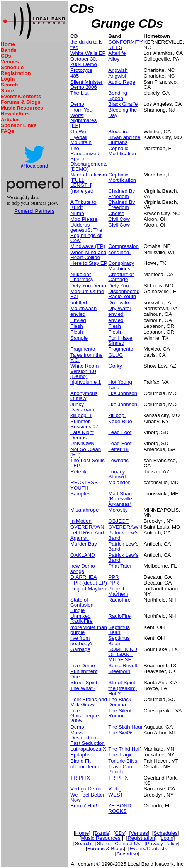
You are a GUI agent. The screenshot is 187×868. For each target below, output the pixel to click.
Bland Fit (81, 761)
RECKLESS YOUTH (84, 485)
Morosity (118, 510)
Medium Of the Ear (87, 294)
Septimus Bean (119, 630)
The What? (83, 688)
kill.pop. (117, 415)
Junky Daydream (82, 407)
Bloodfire (118, 131)
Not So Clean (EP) (86, 452)
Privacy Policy (162, 843)
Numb (77, 213)
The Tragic (120, 755)
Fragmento (83, 349)
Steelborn (119, 671)
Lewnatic (118, 460)
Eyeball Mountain (81, 140)
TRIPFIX (80, 778)
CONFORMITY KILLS (126, 44)
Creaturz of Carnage (121, 277)
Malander (119, 482)
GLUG (116, 355)
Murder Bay (84, 544)
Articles (10, 120)
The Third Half (124, 749)
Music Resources (22, 108)
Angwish (118, 70)
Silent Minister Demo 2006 (87, 85)
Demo (77, 104)
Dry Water (120, 308)
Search (9, 85)
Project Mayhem (89, 589)
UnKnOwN (82, 443)
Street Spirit (84, 682)
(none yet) (82, 191)
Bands (9, 50)
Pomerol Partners (34, 211)
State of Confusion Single (82, 605)
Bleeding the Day (122, 112)
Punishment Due (84, 674)
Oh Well (79, 131)
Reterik (78, 472)
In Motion (81, 521)
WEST (116, 795)
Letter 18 (118, 449)
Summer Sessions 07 (84, 424)
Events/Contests (21, 96)
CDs (6, 56)
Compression (123, 246)
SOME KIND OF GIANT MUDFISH (123, 654)
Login (8, 79)
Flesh (77, 326)
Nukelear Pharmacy (82, 277)
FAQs (8, 131)
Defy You (118, 286)
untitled (79, 303)
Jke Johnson (123, 393)
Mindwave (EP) (88, 246)
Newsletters (15, 114)
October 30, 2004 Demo (84, 61)
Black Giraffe (123, 104)
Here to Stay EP (89, 263)
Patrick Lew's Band (123, 535)
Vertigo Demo (86, 789)
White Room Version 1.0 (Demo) (84, 371)
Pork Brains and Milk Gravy (89, 702)
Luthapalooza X (88, 749)
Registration (16, 73)
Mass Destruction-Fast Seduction (88, 738)
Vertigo (116, 789)
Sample (79, 338)
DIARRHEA (84, 577)
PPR (113, 577)
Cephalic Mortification (122, 151)
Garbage (80, 649)
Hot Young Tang (120, 385)
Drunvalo (118, 303)
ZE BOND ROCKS (120, 808)
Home (8, 44)
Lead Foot (120, 432)
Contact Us (127, 843)
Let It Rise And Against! (87, 535)
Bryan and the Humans (124, 140)
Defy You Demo (88, 286)
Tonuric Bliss (123, 761)
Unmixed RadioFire (82, 619)
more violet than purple (89, 630)
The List (79, 93)
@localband (35, 166)
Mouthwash (83, 308)
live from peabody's (82, 641)
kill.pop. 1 (81, 415)
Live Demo (83, 665)
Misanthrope (84, 510)
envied (78, 314)
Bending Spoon (118, 95)
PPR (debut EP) (89, 583)
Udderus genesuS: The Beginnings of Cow (86, 233)
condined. (119, 252)
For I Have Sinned (120, 341)
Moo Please (84, 219)
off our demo (85, 767)
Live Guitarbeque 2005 (84, 716)
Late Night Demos (82, 435)
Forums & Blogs (21, 102)
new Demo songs (83, 568)
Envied (78, 320)
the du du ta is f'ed (87, 44)
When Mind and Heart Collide (88, 255)
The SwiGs (121, 733)
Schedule (12, 67)
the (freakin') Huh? (122, 691)
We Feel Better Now (88, 797)
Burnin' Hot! (84, 806)
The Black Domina (120, 702)
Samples (80, 494)
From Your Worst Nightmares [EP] (83, 118)
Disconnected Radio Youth (124, 294)
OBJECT (118, 521)
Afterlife (117, 53)
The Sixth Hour (125, 727)
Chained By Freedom (122, 193)
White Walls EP (88, 53)
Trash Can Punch (120, 769)
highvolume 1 (86, 382)
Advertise (127, 854)
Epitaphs (80, 755)
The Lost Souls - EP (88, 463)
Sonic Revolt (123, 665)
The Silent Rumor (120, 713)
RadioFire (119, 600)
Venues (10, 62)
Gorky (115, 366)
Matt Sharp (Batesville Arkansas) (121, 499)
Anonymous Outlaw (84, 396)
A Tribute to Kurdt (83, 205)
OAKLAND (83, 555)
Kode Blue (120, 421)
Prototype (81, 70)
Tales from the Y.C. (87, 358)
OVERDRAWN (87, 527)
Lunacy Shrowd (117, 474)
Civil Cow (119, 219)
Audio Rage (122, 82)
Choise (116, 213)
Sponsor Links (19, 125)
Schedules (166, 833)
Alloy (114, 59)
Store (7, 91)
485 (75, 76)
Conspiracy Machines (121, 266)
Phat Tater (120, 566)
